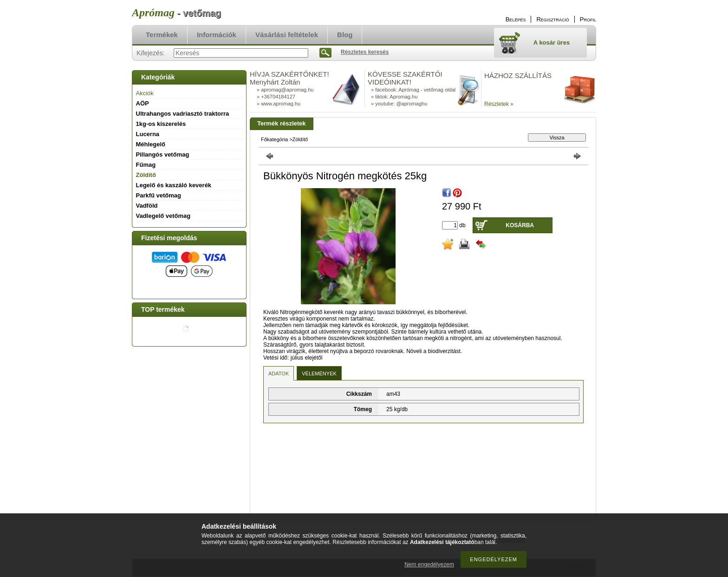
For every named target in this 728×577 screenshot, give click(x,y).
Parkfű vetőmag (159, 195)
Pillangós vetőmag (163, 154)
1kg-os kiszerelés (161, 124)
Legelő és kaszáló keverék (174, 185)
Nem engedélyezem (429, 564)
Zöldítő (146, 175)
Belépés (516, 19)
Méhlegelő (151, 144)
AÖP (143, 103)
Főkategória (274, 139)
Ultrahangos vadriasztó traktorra (183, 114)
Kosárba (520, 225)
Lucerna (148, 134)
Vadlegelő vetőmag (163, 216)
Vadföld (147, 206)
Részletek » (499, 104)
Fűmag (146, 165)
